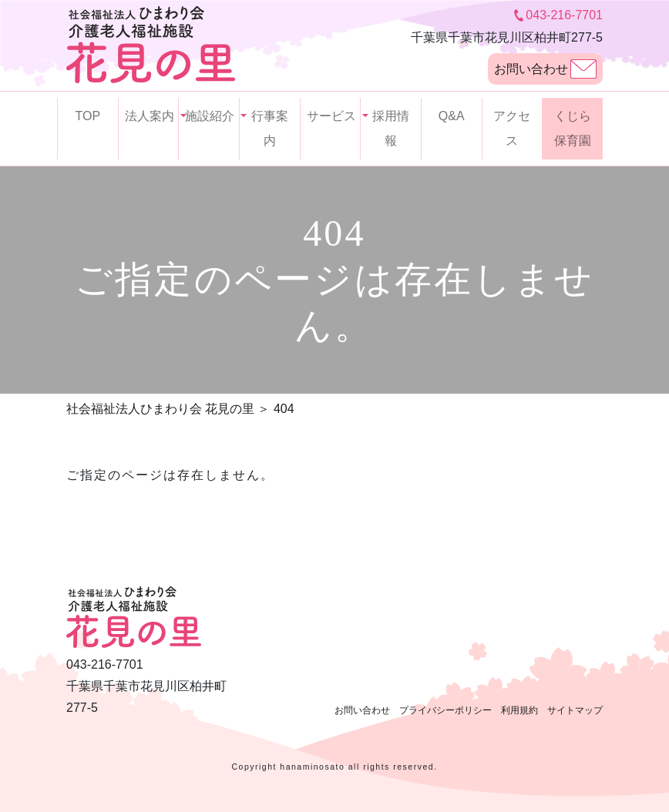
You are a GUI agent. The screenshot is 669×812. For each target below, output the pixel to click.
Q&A (452, 116)
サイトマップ (575, 710)
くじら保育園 (573, 128)
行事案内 (270, 128)
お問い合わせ (545, 69)
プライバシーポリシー (445, 710)
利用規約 (519, 710)
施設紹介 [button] (210, 116)
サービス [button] (331, 116)
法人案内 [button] (150, 116)
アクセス (512, 128)
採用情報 (391, 128)
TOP (88, 116)
